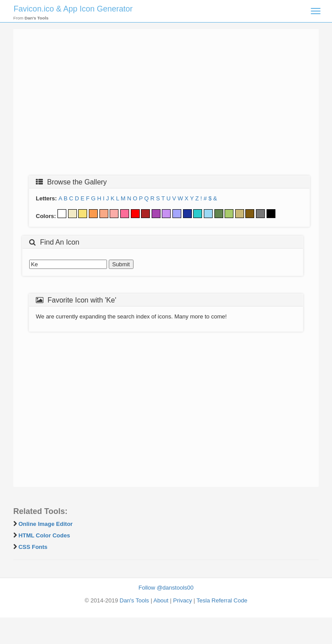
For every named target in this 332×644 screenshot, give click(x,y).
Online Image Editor (46, 524)
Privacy (183, 600)
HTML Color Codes (44, 535)
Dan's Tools (135, 600)
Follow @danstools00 (166, 588)
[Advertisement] (166, 105)
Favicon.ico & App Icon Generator (73, 9)
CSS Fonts (33, 547)
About (161, 600)
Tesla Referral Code (222, 600)
